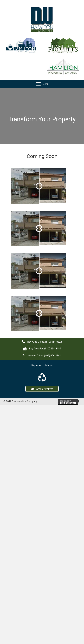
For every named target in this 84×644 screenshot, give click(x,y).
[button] (42, 389)
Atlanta (49, 365)
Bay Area (36, 365)
